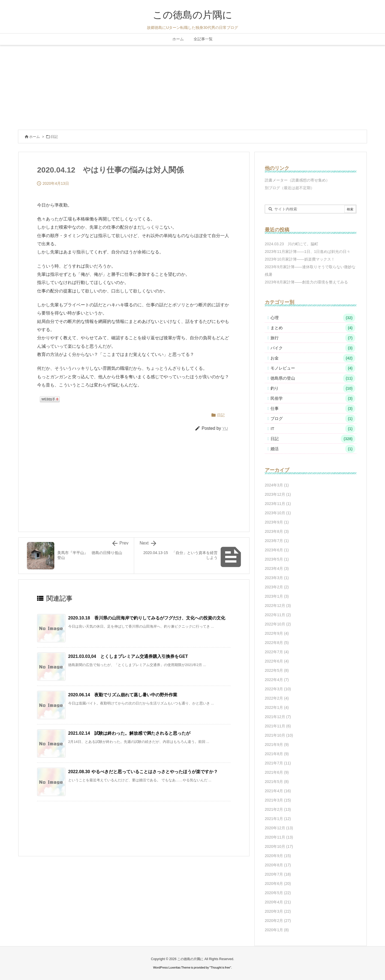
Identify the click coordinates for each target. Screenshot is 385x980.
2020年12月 (279, 828)
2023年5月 (277, 559)
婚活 (313, 449)
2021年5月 (277, 782)
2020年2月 (278, 921)
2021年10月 (279, 735)
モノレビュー (313, 368)
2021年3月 (278, 800)
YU (225, 428)
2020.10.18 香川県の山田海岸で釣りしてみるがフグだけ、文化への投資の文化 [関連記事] (147, 618)
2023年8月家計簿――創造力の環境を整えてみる (306, 282)
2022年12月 (278, 606)
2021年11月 (278, 726)
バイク (313, 348)
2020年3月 (278, 911)
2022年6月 (277, 661)
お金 (313, 358)
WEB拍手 (50, 399)
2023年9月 (277, 522)
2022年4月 (277, 680)
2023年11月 (278, 504)
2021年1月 (278, 819)
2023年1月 (277, 596)
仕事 (313, 409)
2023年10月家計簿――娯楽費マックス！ (300, 259)
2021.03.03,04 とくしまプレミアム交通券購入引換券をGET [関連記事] (128, 656)
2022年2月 (277, 698)
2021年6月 (277, 772)
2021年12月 (278, 717)
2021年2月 (278, 809)
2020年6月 (278, 884)
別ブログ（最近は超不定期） (290, 188)
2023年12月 (278, 494)
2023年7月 (277, 541)
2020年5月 (278, 893)
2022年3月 (278, 689)
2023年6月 (277, 550)
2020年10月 (279, 846)
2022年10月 (278, 624)
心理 (313, 318)
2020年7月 (278, 874)
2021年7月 (278, 763)
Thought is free (220, 967)
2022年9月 (277, 633)
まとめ (313, 328)
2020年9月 (278, 856)
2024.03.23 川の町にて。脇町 (291, 244)
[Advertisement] (192, 86)
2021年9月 (277, 745)
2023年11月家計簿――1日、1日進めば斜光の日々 (308, 252)
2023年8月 (277, 531)
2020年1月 (277, 930)
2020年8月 (278, 865)
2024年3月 (277, 485)
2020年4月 (278, 902)
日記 (54, 137)
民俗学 (313, 398)
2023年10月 (278, 513)
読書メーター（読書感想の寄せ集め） (297, 180)
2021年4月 (278, 791)
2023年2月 (277, 587)
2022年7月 (277, 652)
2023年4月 (277, 568)
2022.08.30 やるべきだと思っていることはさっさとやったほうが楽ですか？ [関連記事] (143, 772)
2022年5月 (277, 670)
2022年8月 (277, 643)
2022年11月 (278, 615)
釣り (313, 388)
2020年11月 (279, 837)
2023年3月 (277, 578)
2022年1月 (277, 707)
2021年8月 (277, 754)
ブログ (313, 419)
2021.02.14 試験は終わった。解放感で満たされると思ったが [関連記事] (129, 733)
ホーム (34, 137)
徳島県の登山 (313, 378)
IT (313, 429)
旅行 (313, 338)
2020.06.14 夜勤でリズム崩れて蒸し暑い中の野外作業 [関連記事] (123, 695)
